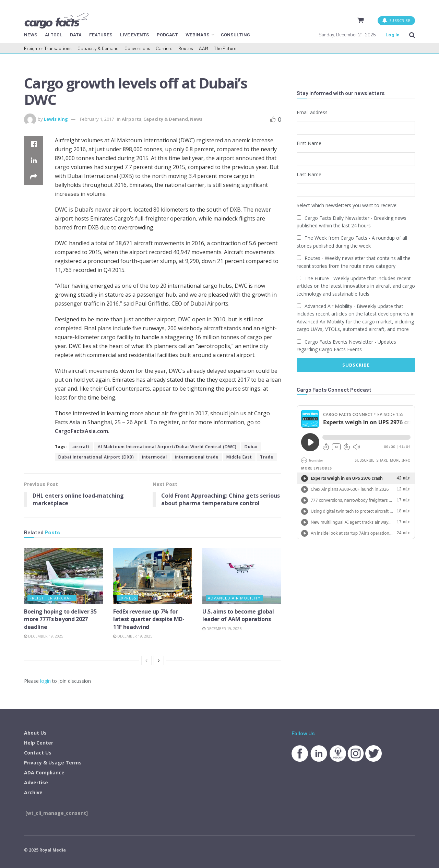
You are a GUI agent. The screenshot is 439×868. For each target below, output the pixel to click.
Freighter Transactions (48, 48)
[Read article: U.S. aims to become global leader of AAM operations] (242, 576)
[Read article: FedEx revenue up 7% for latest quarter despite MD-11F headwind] (153, 576)
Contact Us (38, 753)
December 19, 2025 (44, 636)
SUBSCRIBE (396, 20)
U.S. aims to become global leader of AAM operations (238, 615)
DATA (76, 34)
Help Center (39, 743)
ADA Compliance (44, 772)
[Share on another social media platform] (34, 177)
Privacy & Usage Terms (53, 763)
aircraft (81, 447)
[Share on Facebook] (34, 144)
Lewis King (56, 119)
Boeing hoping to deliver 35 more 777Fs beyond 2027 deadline (60, 619)
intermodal (155, 457)
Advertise (36, 782)
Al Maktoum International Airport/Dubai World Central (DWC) (167, 447)
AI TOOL (54, 34)
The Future (225, 48)
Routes (186, 48)
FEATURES (101, 34)
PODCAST (167, 34)
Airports (132, 119)
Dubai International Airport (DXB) (96, 457)
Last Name (309, 174)
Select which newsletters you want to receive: (347, 205)
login (45, 681)
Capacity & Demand (98, 48)
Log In (393, 34)
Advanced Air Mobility (234, 598)
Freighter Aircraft (52, 598)
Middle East (239, 457)
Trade (267, 457)
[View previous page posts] (146, 661)
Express (127, 598)
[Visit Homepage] (56, 20)
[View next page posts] (159, 661)
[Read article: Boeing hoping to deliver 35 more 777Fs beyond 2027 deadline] (63, 576)
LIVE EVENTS (135, 34)
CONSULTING (235, 34)
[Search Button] (412, 35)
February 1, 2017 (97, 119)
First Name (309, 143)
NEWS (31, 34)
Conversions (137, 48)
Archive (33, 792)
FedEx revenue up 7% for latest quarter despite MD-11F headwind (149, 619)
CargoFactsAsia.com (81, 431)
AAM (204, 48)
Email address (312, 112)
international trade (197, 457)
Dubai (251, 447)
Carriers (164, 48)
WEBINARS (198, 34)
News (196, 119)
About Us (35, 733)
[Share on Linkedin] (34, 160)
